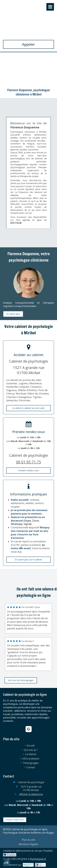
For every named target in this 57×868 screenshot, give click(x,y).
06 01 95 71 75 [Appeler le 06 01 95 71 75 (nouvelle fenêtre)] (29, 462)
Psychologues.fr (38, 859)
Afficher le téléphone (31, 794)
